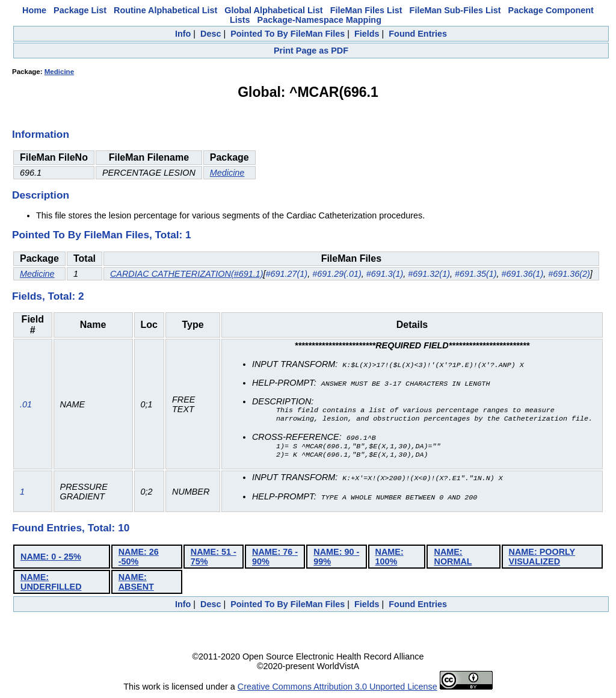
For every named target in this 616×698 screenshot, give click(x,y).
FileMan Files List (366, 10)
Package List (80, 10)
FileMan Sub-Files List (455, 10)
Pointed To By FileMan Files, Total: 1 (102, 235)
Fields (367, 34)
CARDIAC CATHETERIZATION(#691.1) (187, 274)
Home (34, 10)
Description (41, 195)
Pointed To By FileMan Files (288, 34)
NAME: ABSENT (136, 584)
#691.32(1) (429, 274)
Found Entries (418, 34)
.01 (26, 406)
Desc (211, 34)
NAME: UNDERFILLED (51, 584)
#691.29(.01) (337, 274)
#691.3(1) (385, 274)
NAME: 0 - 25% (51, 558)
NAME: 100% (390, 558)
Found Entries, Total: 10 (71, 530)
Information (41, 134)
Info (183, 34)
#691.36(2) (569, 274)
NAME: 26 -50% (139, 558)
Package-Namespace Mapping (319, 20)
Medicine (59, 72)
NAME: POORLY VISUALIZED (542, 558)
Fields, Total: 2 (48, 296)
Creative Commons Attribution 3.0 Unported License (337, 688)
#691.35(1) (476, 274)
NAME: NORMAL (453, 558)
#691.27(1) (287, 274)
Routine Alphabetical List (165, 10)
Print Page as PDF (311, 51)
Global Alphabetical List (273, 10)
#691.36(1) (523, 274)
